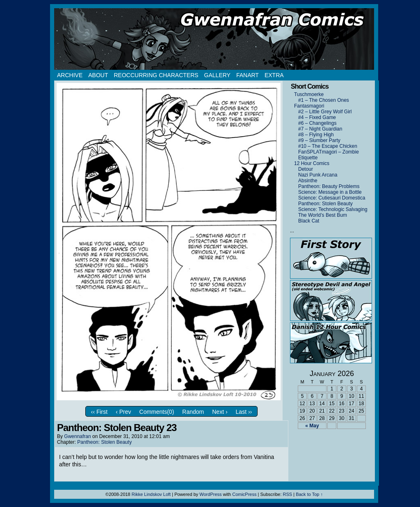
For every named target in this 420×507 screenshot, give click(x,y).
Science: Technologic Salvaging (333, 209)
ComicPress (244, 494)
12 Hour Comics (312, 163)
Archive (70, 75)
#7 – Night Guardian (320, 129)
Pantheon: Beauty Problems (329, 186)
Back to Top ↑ (309, 494)
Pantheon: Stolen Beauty (104, 442)
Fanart (248, 75)
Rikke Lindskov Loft (151, 494)
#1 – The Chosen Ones (324, 100)
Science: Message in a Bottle (330, 192)
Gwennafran (77, 436)
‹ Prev (123, 412)
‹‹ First (99, 412)
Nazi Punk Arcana (318, 175)
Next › (220, 412)
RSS (288, 494)
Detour (306, 169)
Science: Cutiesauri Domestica (332, 198)
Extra (274, 75)
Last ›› (244, 412)
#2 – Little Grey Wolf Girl (325, 112)
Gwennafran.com (214, 39)
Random (193, 412)
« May (312, 426)
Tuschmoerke (309, 94)
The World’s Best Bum (323, 215)
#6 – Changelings (317, 123)
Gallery (217, 75)
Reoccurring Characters (156, 75)
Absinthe (308, 181)
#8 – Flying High (316, 135)
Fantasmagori (309, 106)
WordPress (210, 494)
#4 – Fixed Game (317, 117)
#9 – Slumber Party (319, 140)
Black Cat (309, 221)
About (98, 75)
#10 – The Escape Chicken (328, 146)
